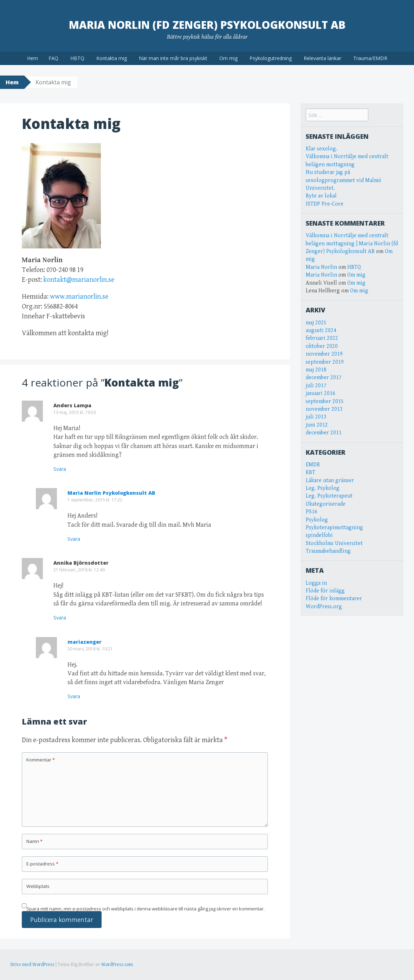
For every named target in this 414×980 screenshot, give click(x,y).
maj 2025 (316, 323)
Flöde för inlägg (325, 591)
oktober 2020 (322, 346)
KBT (310, 472)
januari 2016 (321, 393)
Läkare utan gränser (330, 481)
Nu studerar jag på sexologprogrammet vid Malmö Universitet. (344, 180)
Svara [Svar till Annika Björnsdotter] (60, 618)
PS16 (312, 512)
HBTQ (77, 58)
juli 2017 (316, 386)
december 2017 (324, 378)
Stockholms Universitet (334, 543)
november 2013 (324, 409)
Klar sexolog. (322, 149)
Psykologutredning (271, 58)
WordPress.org (324, 607)
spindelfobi (319, 535)
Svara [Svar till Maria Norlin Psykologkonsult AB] (74, 539)
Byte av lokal (321, 196)
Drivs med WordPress (33, 965)
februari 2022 (322, 338)
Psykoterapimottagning (334, 528)
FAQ (53, 58)
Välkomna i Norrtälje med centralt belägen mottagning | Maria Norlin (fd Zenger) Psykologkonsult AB (352, 244)
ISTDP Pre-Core (325, 204)
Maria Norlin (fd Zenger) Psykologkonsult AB (207, 25)
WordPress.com (117, 965)
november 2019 (324, 354)
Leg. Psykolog (323, 488)
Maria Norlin (321, 267)
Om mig (228, 58)
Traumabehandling (328, 551)
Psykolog (317, 520)
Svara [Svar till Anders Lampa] (60, 469)
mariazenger (85, 642)
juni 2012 (317, 425)
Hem (33, 58)
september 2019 (325, 362)
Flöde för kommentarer (334, 599)
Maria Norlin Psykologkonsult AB (111, 493)
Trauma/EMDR (370, 58)
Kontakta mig (112, 58)
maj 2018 (316, 370)
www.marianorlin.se (79, 297)
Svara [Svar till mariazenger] (74, 696)
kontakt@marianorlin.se (79, 280)
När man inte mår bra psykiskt (173, 58)
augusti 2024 (321, 330)
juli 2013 (316, 417)
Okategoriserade (326, 504)
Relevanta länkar (322, 58)
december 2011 (324, 433)
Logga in (316, 583)
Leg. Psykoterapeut (329, 496)
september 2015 (325, 401)
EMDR (313, 465)
